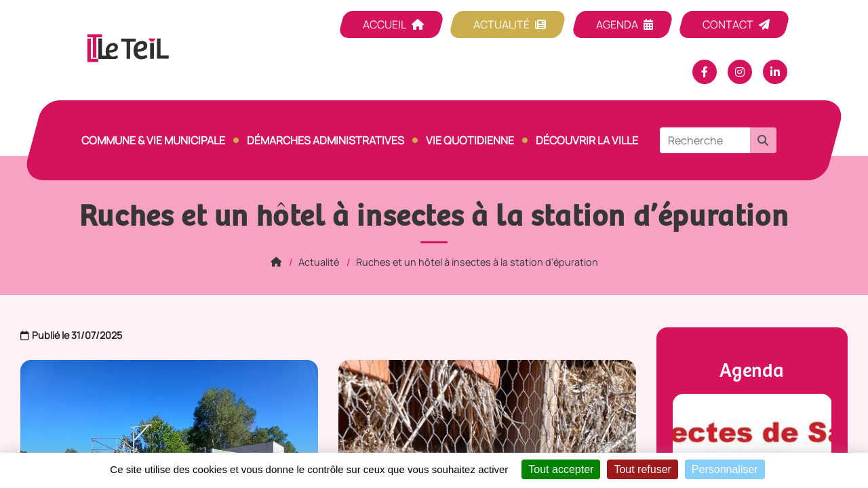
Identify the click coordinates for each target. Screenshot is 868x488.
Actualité (501, 24)
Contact (728, 24)
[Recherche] (705, 140)
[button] (763, 140)
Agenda (617, 24)
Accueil (384, 24)
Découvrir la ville (587, 140)
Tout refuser (642, 469)
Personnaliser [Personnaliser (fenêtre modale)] (725, 469)
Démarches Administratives (325, 140)
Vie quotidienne (470, 140)
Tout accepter (561, 469)
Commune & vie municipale (153, 140)
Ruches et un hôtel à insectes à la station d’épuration (477, 262)
